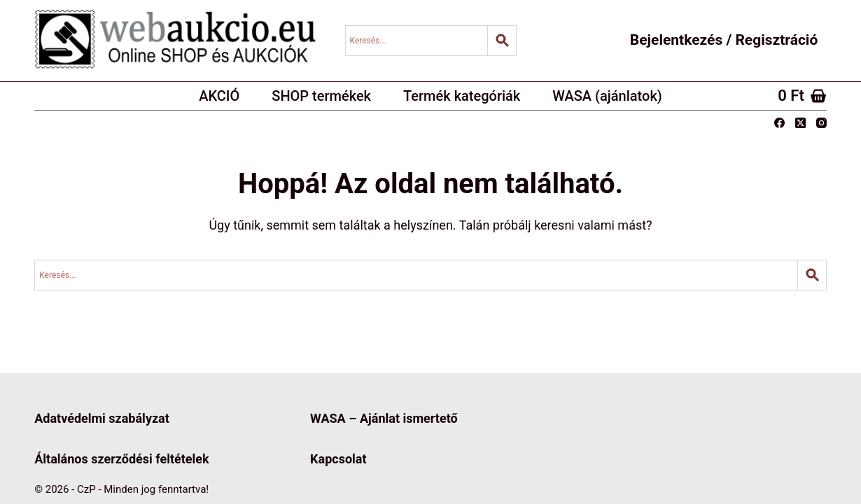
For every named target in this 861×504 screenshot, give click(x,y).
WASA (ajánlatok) (607, 96)
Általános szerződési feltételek (121, 459)
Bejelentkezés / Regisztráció (724, 40)
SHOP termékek (321, 96)
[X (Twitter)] (800, 123)
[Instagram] (821, 123)
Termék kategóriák (462, 96)
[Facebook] (779, 123)
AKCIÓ (219, 96)
